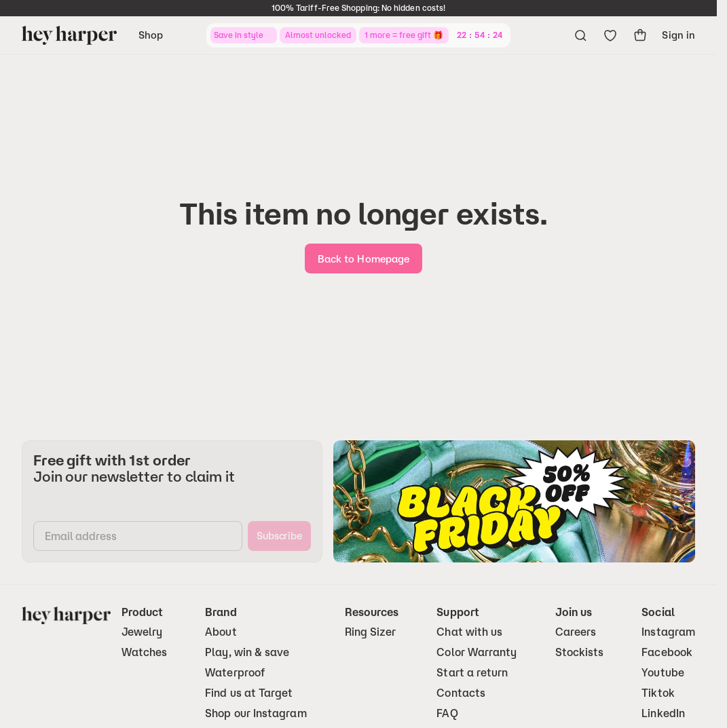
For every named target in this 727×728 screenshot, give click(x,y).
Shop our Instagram (256, 713)
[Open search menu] (580, 35)
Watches (145, 652)
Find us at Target (249, 693)
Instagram (668, 632)
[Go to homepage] (69, 35)
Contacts (461, 693)
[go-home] (363, 258)
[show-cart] (640, 35)
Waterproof (235, 673)
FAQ (447, 713)
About (221, 632)
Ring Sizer (371, 632)
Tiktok (658, 693)
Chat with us (469, 632)
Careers (576, 632)
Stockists (580, 652)
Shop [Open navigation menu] (151, 35)
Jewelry (142, 632)
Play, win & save (247, 652)
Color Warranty (477, 652)
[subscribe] (279, 536)
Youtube (663, 673)
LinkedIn (663, 713)
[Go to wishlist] (610, 35)
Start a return (472, 673)
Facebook (667, 652)
